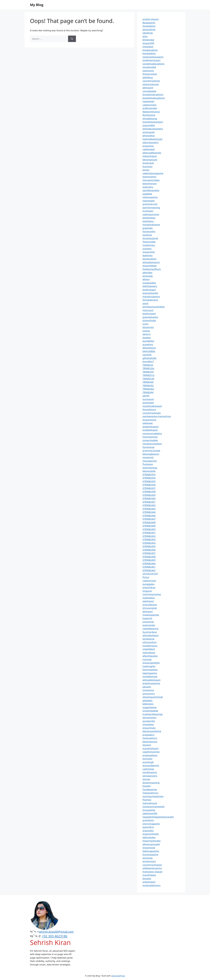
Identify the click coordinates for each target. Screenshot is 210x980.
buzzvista (147, 166)
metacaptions (150, 738)
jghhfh (146, 396)
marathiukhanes (151, 225)
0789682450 (149, 529)
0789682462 (149, 570)
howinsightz (149, 666)
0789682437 (149, 488)
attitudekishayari (151, 680)
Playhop (147, 800)
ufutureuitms (150, 642)
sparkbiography (151, 190)
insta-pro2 (148, 310)
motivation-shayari (152, 872)
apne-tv (147, 334)
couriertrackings (151, 81)
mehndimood (150, 803)
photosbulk (149, 132)
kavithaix (147, 235)
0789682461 (149, 567)
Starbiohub (148, 447)
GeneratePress (118, 976)
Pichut (146, 577)
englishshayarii (151, 427)
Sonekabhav (149, 26)
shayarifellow (150, 266)
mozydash (148, 47)
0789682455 (149, 546)
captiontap (148, 769)
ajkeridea (147, 272)
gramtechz (148, 820)
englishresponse (151, 683)
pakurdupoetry (150, 142)
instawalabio (149, 283)
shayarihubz (149, 728)
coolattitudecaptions (153, 64)
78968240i (148, 382)
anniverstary (149, 861)
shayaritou (148, 146)
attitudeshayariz (151, 262)
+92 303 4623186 (55, 936)
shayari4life (149, 125)
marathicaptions (151, 296)
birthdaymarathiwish (154, 307)
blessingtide (149, 471)
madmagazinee (151, 615)
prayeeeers (148, 735)
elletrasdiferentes (152, 153)
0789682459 (149, 560)
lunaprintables (150, 440)
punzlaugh (148, 762)
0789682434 (149, 478)
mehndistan (149, 653)
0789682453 (149, 539)
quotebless (148, 341)
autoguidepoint (151, 765)
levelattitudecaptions (154, 98)
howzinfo (147, 618)
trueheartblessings (153, 714)
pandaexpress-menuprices (157, 416)
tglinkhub (148, 33)
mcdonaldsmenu (151, 885)
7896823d (148, 365)
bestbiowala (149, 218)
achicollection (150, 605)
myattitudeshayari (152, 406)
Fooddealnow (150, 789)
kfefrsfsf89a (149, 351)
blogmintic (148, 327)
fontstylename (150, 300)
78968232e (148, 368)
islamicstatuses (151, 84)
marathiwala (149, 875)
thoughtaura (149, 409)
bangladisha (149, 53)
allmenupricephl (151, 844)
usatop (146, 331)
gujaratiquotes (150, 293)
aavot (145, 303)
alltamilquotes (150, 656)
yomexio (147, 249)
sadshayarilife (150, 813)
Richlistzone (149, 115)
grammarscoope (151, 450)
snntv (145, 324)
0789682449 (149, 526)
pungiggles (148, 584)
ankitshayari (149, 882)
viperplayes (149, 201)
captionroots (149, 581)
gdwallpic (148, 700)
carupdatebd (149, 91)
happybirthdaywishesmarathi (158, 817)
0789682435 (149, 481)
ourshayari (148, 399)
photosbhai (149, 136)
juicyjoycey (148, 622)
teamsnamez (149, 177)
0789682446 (149, 516)
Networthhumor (151, 112)
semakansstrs (150, 776)
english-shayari (151, 19)
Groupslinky (149, 810)
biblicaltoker (149, 837)
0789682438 (149, 492)
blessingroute (150, 160)
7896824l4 (148, 392)
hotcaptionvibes (151, 180)
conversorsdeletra (152, 433)
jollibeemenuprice (152, 868)
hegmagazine (150, 673)
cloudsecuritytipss (152, 444)
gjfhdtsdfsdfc (150, 358)
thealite (147, 786)
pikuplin (147, 687)
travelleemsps (150, 676)
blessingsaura (150, 742)
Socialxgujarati (150, 238)
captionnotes (149, 105)
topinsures (148, 71)
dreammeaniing (151, 783)
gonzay (146, 779)
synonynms (149, 694)
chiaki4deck (149, 649)
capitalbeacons (150, 628)
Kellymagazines (151, 851)
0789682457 (149, 553)
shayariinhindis (151, 834)
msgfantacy (149, 245)
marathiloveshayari (153, 122)
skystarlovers (149, 717)
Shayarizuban (150, 74)
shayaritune (149, 848)
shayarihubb (149, 320)
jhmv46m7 (148, 361)
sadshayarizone (151, 214)
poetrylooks (149, 625)
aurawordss (149, 721)
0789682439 (149, 495)
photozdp (148, 276)
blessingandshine (152, 731)
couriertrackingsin (152, 865)
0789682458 (149, 557)
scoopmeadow (150, 711)
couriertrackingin (152, 413)
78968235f (148, 372)
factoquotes (149, 231)
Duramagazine (150, 854)
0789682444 (149, 512)
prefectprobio (150, 108)
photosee (148, 858)
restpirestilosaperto (153, 57)
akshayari (148, 611)
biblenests (148, 704)
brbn (145, 36)
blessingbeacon (151, 454)
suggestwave (150, 707)
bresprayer (148, 163)
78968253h (148, 379)
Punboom (148, 464)
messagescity (150, 461)
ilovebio (147, 338)
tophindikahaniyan (152, 139)
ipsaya (146, 170)
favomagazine (150, 670)
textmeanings (150, 468)
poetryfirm (148, 827)
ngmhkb (147, 355)
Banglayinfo (149, 23)
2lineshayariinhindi (153, 697)
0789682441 (149, 502)
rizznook (147, 659)
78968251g (148, 375)
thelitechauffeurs (152, 269)
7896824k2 (148, 389)
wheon (146, 279)
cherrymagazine (151, 824)
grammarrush (150, 204)
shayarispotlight (151, 663)
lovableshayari (150, 430)
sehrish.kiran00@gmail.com (56, 932)
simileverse (148, 639)
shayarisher (149, 252)
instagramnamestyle (153, 806)
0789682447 (149, 519)
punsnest (147, 759)
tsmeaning (148, 690)
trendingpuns (150, 772)
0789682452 (149, 536)
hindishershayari (151, 60)
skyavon (147, 745)
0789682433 (149, 474)
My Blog (37, 5)
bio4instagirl (149, 290)
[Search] (72, 39)
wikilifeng (148, 77)
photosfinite (149, 29)
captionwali (149, 149)
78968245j (148, 385)
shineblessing (150, 118)
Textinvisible (149, 242)
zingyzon (147, 591)
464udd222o (149, 348)
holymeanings (150, 437)
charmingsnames (152, 594)
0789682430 (149, 498)
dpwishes (148, 255)
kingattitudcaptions (153, 94)
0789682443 (149, 509)
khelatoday (148, 40)
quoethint (148, 344)
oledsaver (148, 423)
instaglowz (148, 724)
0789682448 (149, 522)
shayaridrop (149, 587)
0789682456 (149, 550)
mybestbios (149, 598)
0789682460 (149, 563)
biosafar (147, 878)
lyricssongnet (150, 608)
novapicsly (148, 457)
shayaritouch (149, 420)
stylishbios (148, 221)
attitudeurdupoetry (153, 129)
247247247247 (150, 574)
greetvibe (148, 228)
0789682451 (149, 533)
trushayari (148, 211)
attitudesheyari (151, 635)
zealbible (147, 194)
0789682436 (149, 485)
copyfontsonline (151, 752)
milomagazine (150, 197)
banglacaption (150, 50)
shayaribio (148, 831)
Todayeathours (150, 793)
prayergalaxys (150, 755)
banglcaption (150, 259)
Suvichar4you (150, 632)
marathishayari (151, 748)
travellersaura (150, 646)
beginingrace (150, 183)
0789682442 (149, 505)
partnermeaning (151, 207)
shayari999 (148, 43)
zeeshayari (148, 601)
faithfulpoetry (150, 286)
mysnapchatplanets (153, 796)
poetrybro (148, 187)
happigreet (148, 101)
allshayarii (148, 88)
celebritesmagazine (153, 173)
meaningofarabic (152, 841)
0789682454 (149, 543)
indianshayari (150, 156)
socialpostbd (149, 67)
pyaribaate (148, 403)
